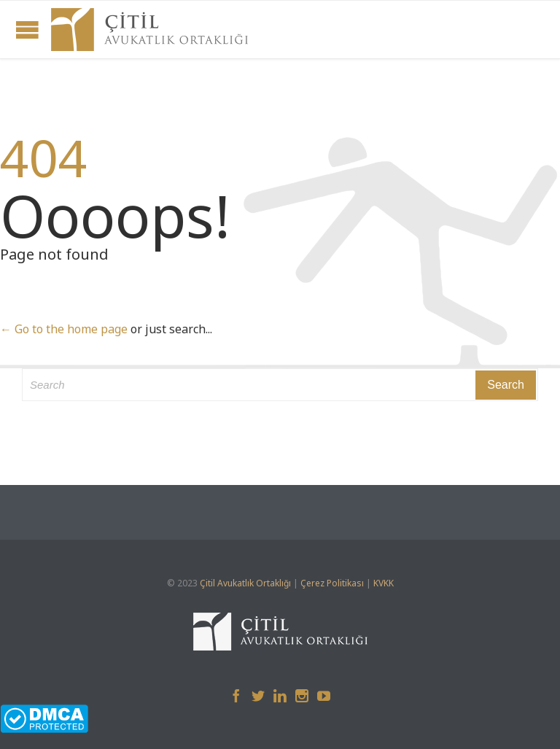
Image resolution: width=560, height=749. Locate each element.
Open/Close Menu (27, 30)
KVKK (384, 583)
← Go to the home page (64, 329)
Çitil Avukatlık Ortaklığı (245, 583)
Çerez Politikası (332, 583)
